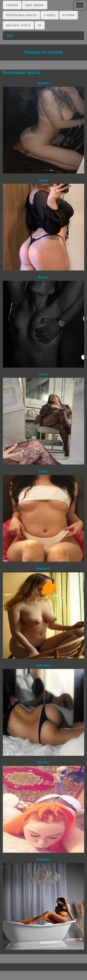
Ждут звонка (35, 5)
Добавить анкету (18, 25)
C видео (50, 15)
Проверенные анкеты (21, 15)
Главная (12, 5)
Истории (68, 15)
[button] (80, 5)
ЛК (40, 25)
